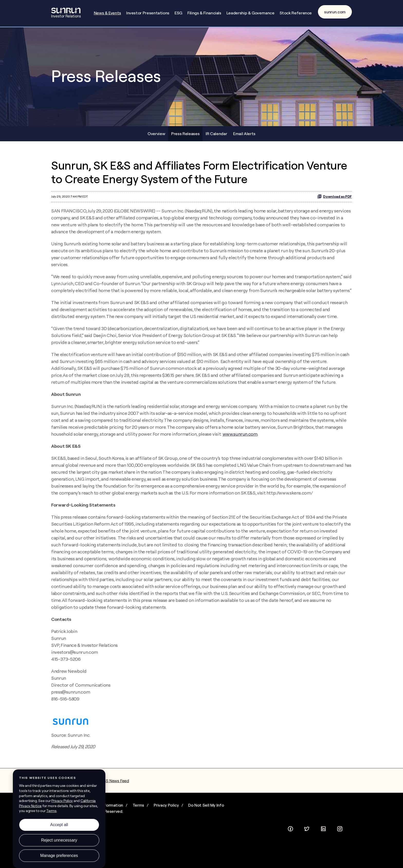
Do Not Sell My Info (206, 805)
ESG (178, 13)
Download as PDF (335, 197)
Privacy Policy (166, 805)
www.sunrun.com (240, 434)
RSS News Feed (115, 781)
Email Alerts (244, 134)
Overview (156, 134)
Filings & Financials (204, 13)
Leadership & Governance (250, 13)
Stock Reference (296, 13)
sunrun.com (335, 12)
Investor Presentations (148, 13)
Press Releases (185, 134)
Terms (138, 805)
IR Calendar (216, 134)
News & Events (107, 13)
